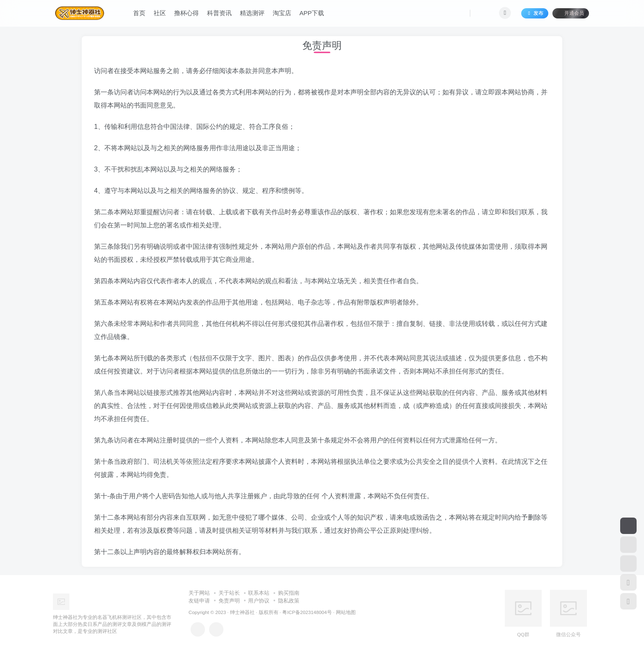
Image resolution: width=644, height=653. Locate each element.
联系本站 (259, 593)
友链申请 (199, 601)
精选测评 (252, 14)
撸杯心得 (186, 14)
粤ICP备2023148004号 (307, 612)
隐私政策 (289, 601)
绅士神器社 (242, 612)
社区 (160, 14)
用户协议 (259, 601)
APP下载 (312, 14)
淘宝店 (282, 14)
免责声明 (229, 601)
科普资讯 (219, 14)
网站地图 (346, 612)
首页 (139, 14)
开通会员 (571, 13)
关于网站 (199, 593)
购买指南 (289, 593)
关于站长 (229, 593)
